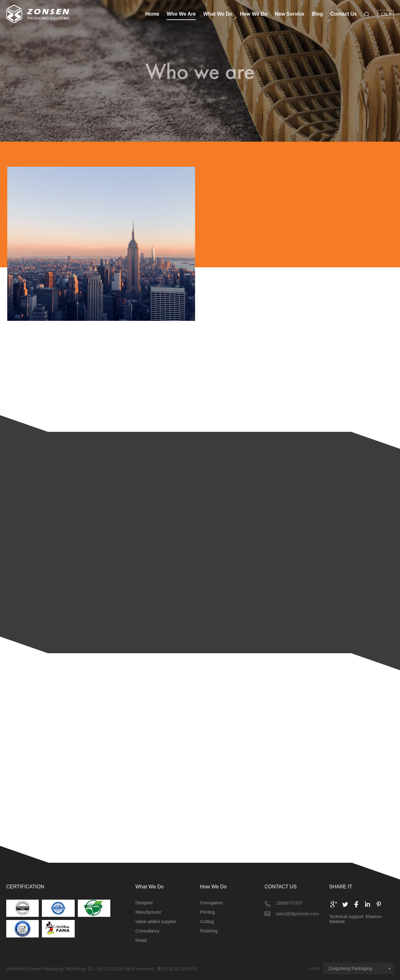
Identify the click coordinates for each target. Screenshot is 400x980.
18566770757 (289, 903)
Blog (317, 14)
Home (152, 14)
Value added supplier (156, 922)
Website (337, 922)
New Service (289, 14)
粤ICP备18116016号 (177, 969)
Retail (141, 940)
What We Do (218, 14)
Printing (207, 912)
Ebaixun (374, 917)
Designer (144, 903)
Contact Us (343, 14)
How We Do (254, 14)
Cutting (207, 922)
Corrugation (211, 903)
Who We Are (181, 14)
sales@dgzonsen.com (297, 914)
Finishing (209, 931)
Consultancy (147, 931)
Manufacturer (148, 912)
